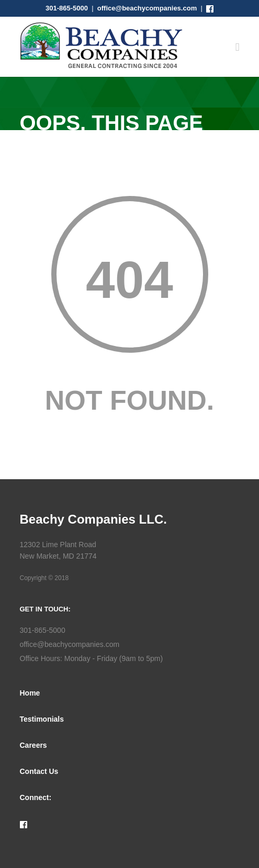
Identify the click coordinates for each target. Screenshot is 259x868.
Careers (33, 745)
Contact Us (39, 771)
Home (30, 693)
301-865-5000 (67, 8)
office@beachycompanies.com (147, 8)
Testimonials (42, 719)
